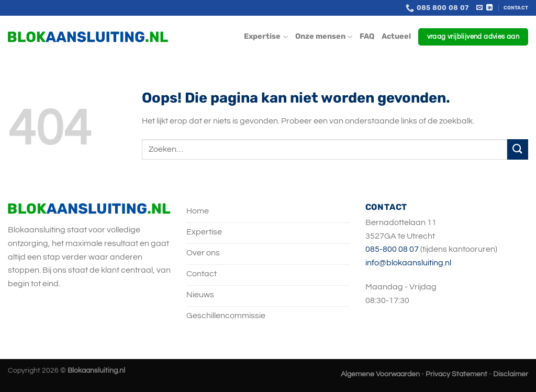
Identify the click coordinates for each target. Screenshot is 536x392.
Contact (516, 8)
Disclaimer (511, 374)
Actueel (396, 36)
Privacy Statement (456, 374)
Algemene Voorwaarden (380, 374)
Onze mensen (324, 37)
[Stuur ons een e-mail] (479, 8)
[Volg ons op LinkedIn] (489, 8)
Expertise (266, 37)
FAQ (367, 36)
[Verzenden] (518, 149)
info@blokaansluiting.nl (408, 263)
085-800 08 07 (392, 249)
